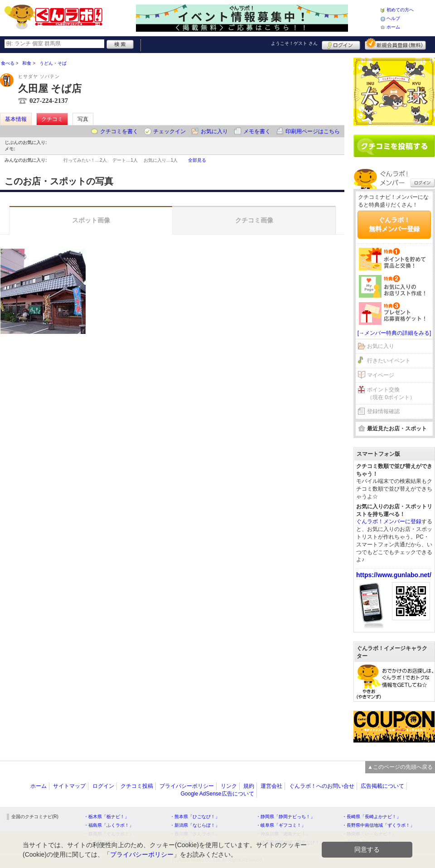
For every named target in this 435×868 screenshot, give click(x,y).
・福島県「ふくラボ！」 (109, 825)
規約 (249, 786)
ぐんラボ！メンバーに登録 (389, 521)
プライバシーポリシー (187, 786)
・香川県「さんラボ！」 (195, 834)
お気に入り (214, 131)
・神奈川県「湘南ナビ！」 (283, 834)
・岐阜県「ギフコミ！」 (281, 825)
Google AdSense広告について (217, 794)
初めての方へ (400, 10)
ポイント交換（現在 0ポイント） (391, 393)
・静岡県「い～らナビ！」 (369, 834)
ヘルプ (393, 18)
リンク (229, 786)
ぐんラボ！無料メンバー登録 (394, 224)
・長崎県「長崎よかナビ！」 (372, 817)
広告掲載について (382, 786)
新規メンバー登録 (395, 44)
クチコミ (52, 119)
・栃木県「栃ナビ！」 (106, 817)
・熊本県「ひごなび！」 (195, 817)
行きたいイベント (389, 361)
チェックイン (169, 131)
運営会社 (271, 786)
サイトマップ (69, 786)
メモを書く (257, 131)
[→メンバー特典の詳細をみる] (394, 333)
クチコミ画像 (254, 220)
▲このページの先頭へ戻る (400, 767)
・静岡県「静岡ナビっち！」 (285, 817)
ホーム (393, 27)
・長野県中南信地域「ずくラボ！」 (378, 825)
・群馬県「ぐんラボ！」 (109, 834)
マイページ (381, 375)
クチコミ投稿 (137, 786)
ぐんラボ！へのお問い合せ (322, 786)
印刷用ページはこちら (313, 131)
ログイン (341, 44)
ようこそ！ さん (294, 43)
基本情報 (16, 119)
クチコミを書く (119, 131)
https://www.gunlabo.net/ (394, 575)
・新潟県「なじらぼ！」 (195, 825)
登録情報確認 (383, 411)
